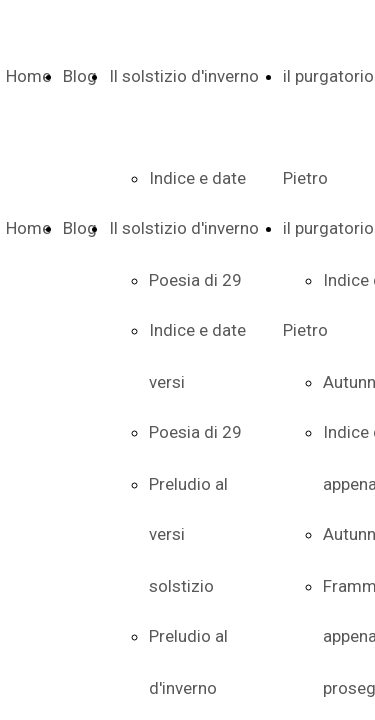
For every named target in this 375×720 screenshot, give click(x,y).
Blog (80, 76)
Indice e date (197, 330)
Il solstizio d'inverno (184, 76)
